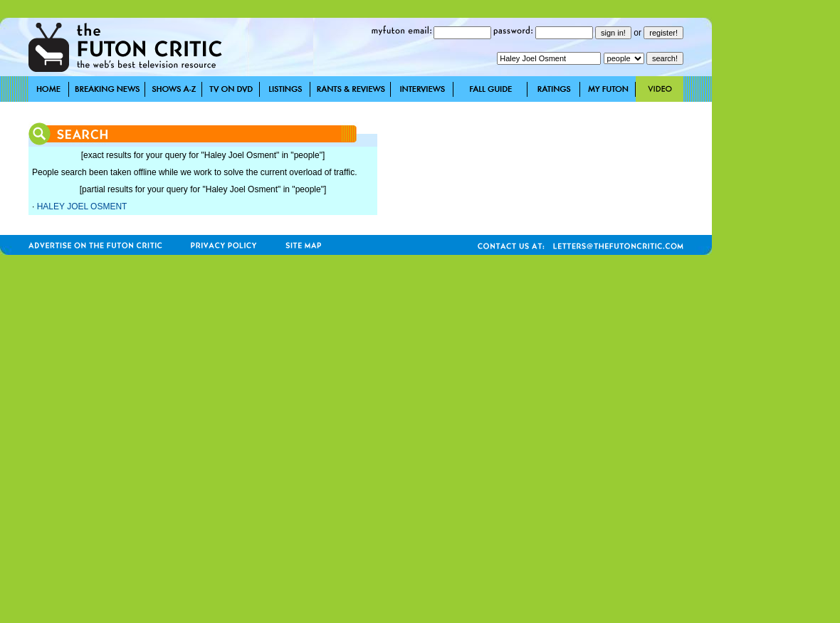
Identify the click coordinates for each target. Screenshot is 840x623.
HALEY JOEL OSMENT (82, 206)
